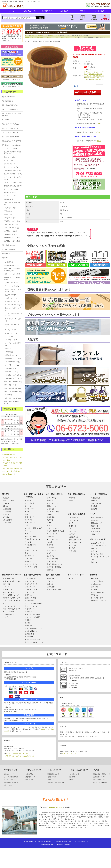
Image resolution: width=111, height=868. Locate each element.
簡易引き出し (30, 595)
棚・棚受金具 (30, 601)
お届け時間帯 (52, 777)
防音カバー (95, 520)
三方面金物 (7, 509)
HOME (27, 36)
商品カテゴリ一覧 (29, 11)
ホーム (12, 11)
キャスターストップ (10, 592)
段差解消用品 (73, 537)
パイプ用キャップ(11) (11, 224)
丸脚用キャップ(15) (11, 231)
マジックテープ (96, 529)
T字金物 (6, 517)
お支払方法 (29, 774)
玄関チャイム (52, 506)
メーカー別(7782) (7, 262)
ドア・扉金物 (30, 503)
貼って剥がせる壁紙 (54, 590)
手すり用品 (73, 545)
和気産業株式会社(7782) (12, 265)
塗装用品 (50, 584)
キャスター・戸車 (31, 567)
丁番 (27, 525)
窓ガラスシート (52, 550)
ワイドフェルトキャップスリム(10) (13, 178)
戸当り (27, 511)
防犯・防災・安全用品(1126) (11, 124)
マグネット (29, 531)
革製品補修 (51, 517)
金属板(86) (5, 258)
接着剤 (71, 501)
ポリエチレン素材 (97, 554)
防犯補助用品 (73, 518)
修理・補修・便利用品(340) (10, 137)
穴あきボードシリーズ (33, 639)
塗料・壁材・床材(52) (9, 245)
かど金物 (94, 590)
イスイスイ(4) (8, 160)
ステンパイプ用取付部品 (33, 603)
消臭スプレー (52, 561)
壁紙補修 (50, 520)
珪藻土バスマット (53, 528)
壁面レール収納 (30, 598)
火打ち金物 (95, 578)
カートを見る (99, 11)
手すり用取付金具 (75, 542)
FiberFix (50, 542)
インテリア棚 (30, 592)
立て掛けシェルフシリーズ (34, 642)
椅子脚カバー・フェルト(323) (11, 145)
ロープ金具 (29, 559)
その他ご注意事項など (100, 782)
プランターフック (31, 578)
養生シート (95, 526)
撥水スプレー (30, 520)
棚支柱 (27, 623)
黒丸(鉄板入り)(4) (10, 218)
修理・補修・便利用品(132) (13, 398)
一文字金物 (7, 523)
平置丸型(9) (8, 211)
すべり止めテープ (97, 518)
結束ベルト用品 (96, 503)
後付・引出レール (31, 606)
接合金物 (28, 542)
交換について (74, 780)
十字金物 (6, 503)
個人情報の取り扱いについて (44, 842)
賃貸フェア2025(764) (8, 97)
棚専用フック (30, 612)
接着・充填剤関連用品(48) (13, 388)
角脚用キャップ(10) (11, 234)
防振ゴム (94, 548)
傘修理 (49, 553)
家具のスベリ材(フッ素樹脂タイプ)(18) (13, 153)
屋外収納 (28, 620)
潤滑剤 (49, 526)
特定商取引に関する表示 (64, 842)
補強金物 (5, 494)
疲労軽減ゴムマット (98, 543)
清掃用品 (50, 570)
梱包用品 (94, 501)
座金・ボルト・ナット (98, 601)
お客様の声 (64, 11)
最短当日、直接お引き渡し (56, 782)
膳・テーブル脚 (30, 536)
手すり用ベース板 (75, 540)
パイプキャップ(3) (10, 208)
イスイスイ (7, 587)
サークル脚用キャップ (11, 595)
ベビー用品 (73, 551)
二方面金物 (7, 512)
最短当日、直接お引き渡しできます (17, 753)
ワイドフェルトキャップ (12, 606)
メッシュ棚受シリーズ (33, 631)
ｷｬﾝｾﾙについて (74, 774)
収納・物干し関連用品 (33, 575)
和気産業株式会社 (41, 37)
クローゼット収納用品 (33, 617)
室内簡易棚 (29, 637)
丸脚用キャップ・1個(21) (12, 241)
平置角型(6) (8, 214)
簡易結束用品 (95, 498)
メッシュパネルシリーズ (33, 628)
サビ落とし (51, 509)
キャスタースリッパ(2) (12, 286)
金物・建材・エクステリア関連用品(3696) (12, 115)
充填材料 (72, 498)
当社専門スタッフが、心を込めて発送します (20, 756)
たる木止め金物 (96, 584)
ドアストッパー (52, 539)
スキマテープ (95, 531)
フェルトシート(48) (10, 196)
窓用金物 (28, 500)
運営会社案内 (28, 842)
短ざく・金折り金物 (98, 592)
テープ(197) (8, 395)
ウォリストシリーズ (32, 590)
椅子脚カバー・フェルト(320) (12, 278)
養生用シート (73, 523)
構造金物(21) (6, 254)
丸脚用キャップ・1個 (54, 36)
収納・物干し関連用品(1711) (11, 128)
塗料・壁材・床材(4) (11, 385)
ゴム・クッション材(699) (12, 274)
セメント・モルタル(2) (9, 249)
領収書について (31, 780)
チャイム (28, 506)
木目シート (73, 526)
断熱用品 (50, 501)
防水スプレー (52, 556)
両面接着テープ (96, 523)
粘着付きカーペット (54, 503)
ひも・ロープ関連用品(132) (13, 392)
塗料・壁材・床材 (53, 575)
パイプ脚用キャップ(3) (12, 228)
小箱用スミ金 (30, 556)
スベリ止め (73, 531)
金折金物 (6, 514)
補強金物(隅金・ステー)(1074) (11, 141)
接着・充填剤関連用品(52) (10, 105)
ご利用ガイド (47, 11)
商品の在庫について (100, 780)
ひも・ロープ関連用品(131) (10, 109)
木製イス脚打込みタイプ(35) (13, 186)
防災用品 (72, 534)
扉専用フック (30, 609)
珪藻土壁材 (51, 587)
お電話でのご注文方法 (11, 782)
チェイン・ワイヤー (32, 564)
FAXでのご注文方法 (10, 780)
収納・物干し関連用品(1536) (12, 403)
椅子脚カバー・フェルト (36, 36)
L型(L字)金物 (8, 520)
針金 (27, 553)
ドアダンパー (30, 509)
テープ (92, 514)
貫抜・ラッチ (30, 517)
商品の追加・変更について (102, 774)
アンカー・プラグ (31, 550)
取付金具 (6, 498)
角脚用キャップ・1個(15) (12, 238)
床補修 (49, 514)
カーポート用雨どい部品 (33, 528)
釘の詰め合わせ (30, 545)
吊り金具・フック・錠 (33, 539)
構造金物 (93, 575)
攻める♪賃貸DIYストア (10, 474)
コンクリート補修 (53, 512)
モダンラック (30, 581)
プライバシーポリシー (81, 842)
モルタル (72, 578)
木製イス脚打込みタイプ (12, 609)
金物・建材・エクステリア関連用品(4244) (13, 270)
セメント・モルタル (76, 575)
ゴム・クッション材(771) (10, 133)
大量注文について (99, 777)
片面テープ (95, 534)
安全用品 (72, 548)
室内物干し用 (30, 634)
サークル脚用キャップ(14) (12, 170)
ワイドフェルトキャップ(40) (13, 182)
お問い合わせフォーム (69, 753)
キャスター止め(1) (10, 192)
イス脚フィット (8, 590)
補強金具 (28, 561)
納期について (52, 780)
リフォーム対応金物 (98, 581)
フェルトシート (8, 614)
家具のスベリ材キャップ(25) (13, 174)
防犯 (70, 529)
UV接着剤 (50, 548)
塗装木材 (50, 545)
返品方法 (72, 777)
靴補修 (49, 523)
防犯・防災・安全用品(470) (13, 382)
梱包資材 (94, 506)
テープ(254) (5, 120)
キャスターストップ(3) (11, 167)
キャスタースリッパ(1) (11, 189)
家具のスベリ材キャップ (12, 598)
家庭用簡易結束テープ (55, 564)
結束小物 (94, 509)
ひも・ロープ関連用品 (98, 494)
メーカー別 (33, 37)
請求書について (31, 777)
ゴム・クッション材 (98, 539)
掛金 (27, 514)
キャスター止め (8, 612)
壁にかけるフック (31, 584)
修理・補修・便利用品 (55, 494)
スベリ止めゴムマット (98, 546)
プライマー (51, 581)
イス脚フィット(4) (10, 164)
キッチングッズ (52, 534)
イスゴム (46, 36)
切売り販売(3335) (7, 101)
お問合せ (82, 11)
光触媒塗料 (51, 578)
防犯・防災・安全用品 (76, 514)
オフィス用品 (52, 498)
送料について (8, 785)
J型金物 (6, 506)
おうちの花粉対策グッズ (55, 531)
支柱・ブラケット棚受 (33, 614)
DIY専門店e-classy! (9, 455)
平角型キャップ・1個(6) (12, 221)
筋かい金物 (95, 587)
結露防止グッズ (52, 537)
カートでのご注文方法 (11, 777)
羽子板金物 (95, 595)
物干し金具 (29, 626)
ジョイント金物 (8, 501)
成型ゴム (94, 551)
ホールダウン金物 (97, 598)
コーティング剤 (52, 559)
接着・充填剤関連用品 (76, 494)
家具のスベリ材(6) (10, 157)
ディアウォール (30, 587)
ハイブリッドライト (76, 520)
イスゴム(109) (8, 199)
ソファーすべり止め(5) (11, 148)
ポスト (27, 534)
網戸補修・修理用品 (54, 567)
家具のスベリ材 (8, 578)
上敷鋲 (27, 547)
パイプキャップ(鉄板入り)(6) (13, 203)
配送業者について (53, 774)
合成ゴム (94, 562)
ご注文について (9, 774)
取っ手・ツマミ (30, 523)
